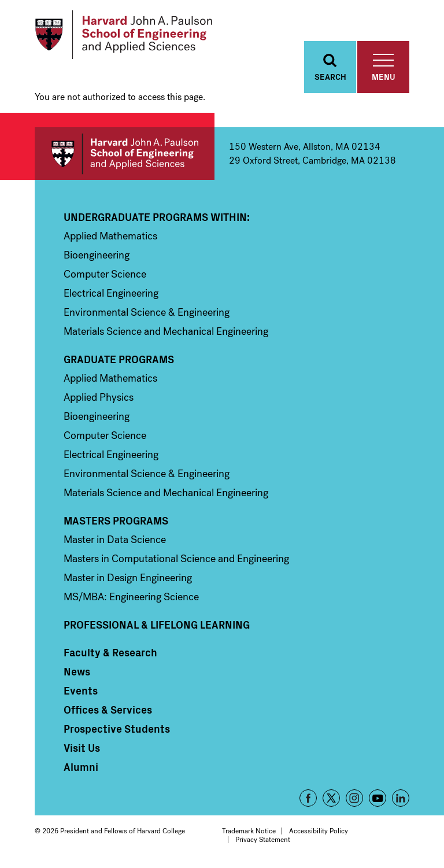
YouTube (378, 798)
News (77, 671)
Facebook (308, 798)
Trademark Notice (249, 831)
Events (81, 690)
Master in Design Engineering (128, 578)
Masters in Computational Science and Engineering (176, 559)
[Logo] (123, 35)
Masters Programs (116, 520)
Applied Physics (99, 397)
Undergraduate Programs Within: (157, 217)
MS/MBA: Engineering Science (131, 597)
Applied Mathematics (110, 236)
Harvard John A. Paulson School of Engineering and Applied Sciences (125, 154)
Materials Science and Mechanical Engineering (166, 331)
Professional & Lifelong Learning (157, 625)
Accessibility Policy (319, 831)
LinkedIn (401, 798)
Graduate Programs (119, 359)
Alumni (81, 767)
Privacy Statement (263, 840)
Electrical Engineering (111, 293)
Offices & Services (108, 710)
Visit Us (82, 748)
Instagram (354, 798)
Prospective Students (117, 729)
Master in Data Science (115, 540)
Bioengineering (97, 255)
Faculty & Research (110, 652)
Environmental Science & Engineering (147, 312)
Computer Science (105, 274)
